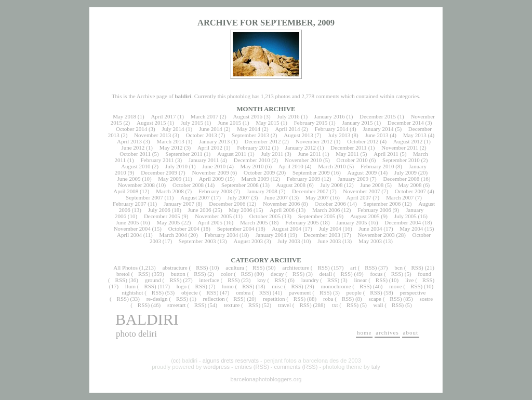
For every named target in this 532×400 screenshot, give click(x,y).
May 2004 (411, 229)
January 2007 (179, 204)
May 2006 (240, 210)
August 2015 (151, 123)
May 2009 (170, 179)
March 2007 (400, 197)
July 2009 (405, 172)
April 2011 (386, 154)
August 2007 (195, 197)
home (364, 332)
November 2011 (400, 148)
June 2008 (372, 185)
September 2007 (144, 197)
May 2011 (347, 154)
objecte (190, 292)
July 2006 (159, 210)
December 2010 (252, 160)
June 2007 (276, 197)
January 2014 (378, 129)
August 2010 (136, 166)
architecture (296, 268)
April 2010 (291, 166)
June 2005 (128, 222)
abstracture (175, 268)
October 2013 (202, 135)
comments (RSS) (296, 367)
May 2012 (171, 148)
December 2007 (310, 191)
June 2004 (371, 229)
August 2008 (291, 185)
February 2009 (303, 179)
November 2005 (213, 216)
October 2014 (131, 129)
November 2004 (132, 229)
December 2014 (406, 123)
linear (360, 280)
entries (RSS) (252, 367)
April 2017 (163, 116)
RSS (201, 268)
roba (328, 299)
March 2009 (255, 179)
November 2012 (314, 141)
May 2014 (249, 129)
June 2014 (211, 129)
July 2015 (192, 123)
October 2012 (363, 141)
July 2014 (173, 129)
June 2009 (129, 179)
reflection (214, 299)
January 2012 (301, 148)
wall (378, 305)
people (354, 292)
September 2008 (240, 185)
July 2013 (339, 135)
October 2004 (184, 229)
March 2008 (170, 191)
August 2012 (408, 141)
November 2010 (303, 160)
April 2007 (359, 197)
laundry (310, 280)
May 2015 (267, 123)
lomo (228, 286)
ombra (243, 292)
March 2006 (326, 210)
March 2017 (204, 116)
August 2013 (298, 135)
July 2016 (288, 116)
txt (335, 305)
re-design (157, 299)
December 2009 (159, 172)
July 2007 (239, 197)
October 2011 (135, 154)
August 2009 (362, 172)
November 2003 (376, 235)
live (410, 280)
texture (232, 305)
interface (209, 280)
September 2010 (401, 160)
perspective (413, 292)
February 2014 (331, 129)
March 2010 (332, 166)
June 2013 (377, 135)
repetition (274, 299)
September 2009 (311, 172)
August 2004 (287, 229)
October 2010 (352, 160)
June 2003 (329, 241)
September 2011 (184, 154)
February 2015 (311, 123)
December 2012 (262, 141)
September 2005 (317, 216)
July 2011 (272, 154)
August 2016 (248, 116)
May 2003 (370, 241)
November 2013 (152, 135)
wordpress (216, 367)
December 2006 (227, 204)
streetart (176, 305)
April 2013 (129, 141)
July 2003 (289, 241)
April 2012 (210, 148)
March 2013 (170, 141)
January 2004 (271, 235)
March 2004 (173, 235)
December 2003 (322, 235)
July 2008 (331, 185)
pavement (300, 292)
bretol (123, 274)
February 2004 (221, 235)
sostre (426, 299)
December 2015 (378, 116)
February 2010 (377, 166)
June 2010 (214, 166)
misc (277, 286)
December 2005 (162, 216)
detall (326, 274)
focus (377, 274)
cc (176, 361)
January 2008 (262, 191)
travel (284, 305)
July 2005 (405, 216)
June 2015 (229, 123)
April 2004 (129, 235)
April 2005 (210, 222)
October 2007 (410, 191)
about (411, 332)
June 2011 (310, 154)
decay (277, 274)
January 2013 (214, 141)
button (178, 274)
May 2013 (415, 135)
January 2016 (330, 116)
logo (182, 286)
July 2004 (330, 229)
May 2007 (317, 197)
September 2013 (250, 135)
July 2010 (176, 166)
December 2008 (401, 179)
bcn (398, 268)
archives (387, 332)
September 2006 (382, 204)
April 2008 (126, 191)
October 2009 (259, 172)
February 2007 (129, 204)
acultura (235, 268)
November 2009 (210, 172)
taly (376, 367)
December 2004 (403, 222)
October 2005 (265, 216)
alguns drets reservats (231, 361)
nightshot (132, 292)
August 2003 (248, 241)
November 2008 (136, 185)
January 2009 (353, 179)
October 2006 (330, 204)
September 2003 (197, 241)
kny (262, 280)
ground (153, 280)
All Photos (125, 268)
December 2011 (349, 148)
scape (375, 299)
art (353, 268)
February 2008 (215, 191)
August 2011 (232, 154)
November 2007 (361, 191)
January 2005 (352, 222)
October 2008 (188, 185)
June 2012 (133, 148)
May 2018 (124, 116)
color (227, 274)
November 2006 (281, 204)
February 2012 (254, 148)
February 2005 (302, 222)
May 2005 (168, 222)
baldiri (147, 319)
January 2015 (358, 123)
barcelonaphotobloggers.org (266, 379)
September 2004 (236, 229)
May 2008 (410, 185)
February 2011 (157, 160)
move (395, 286)
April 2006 (282, 210)
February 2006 (374, 210)
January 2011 (204, 160)
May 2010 (252, 166)
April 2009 (211, 179)
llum (130, 286)
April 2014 (287, 129)
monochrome (336, 286)
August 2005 (365, 216)
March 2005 (254, 222)
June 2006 (200, 210)
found (424, 274)
